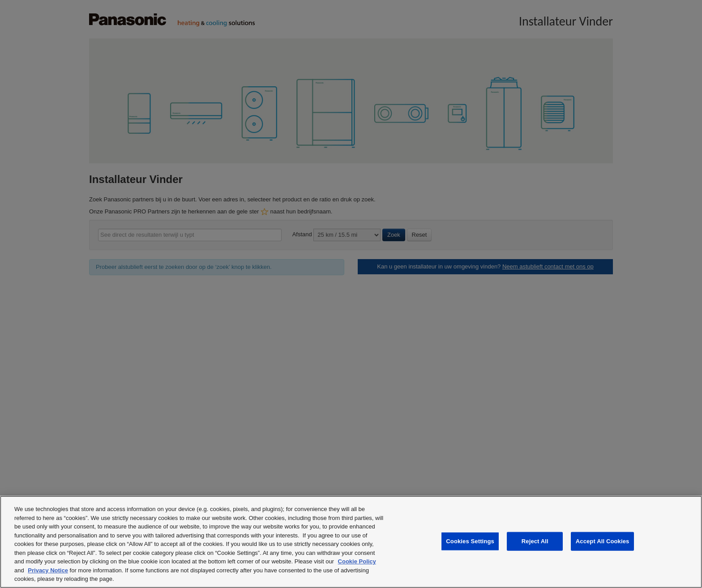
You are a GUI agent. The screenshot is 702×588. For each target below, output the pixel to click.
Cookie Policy (357, 561)
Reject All (535, 541)
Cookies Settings (470, 541)
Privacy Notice (48, 570)
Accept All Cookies (603, 541)
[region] (351, 542)
